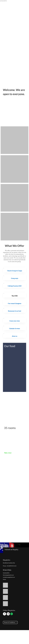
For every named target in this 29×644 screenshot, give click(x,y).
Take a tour (8, 453)
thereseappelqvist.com (8, 575)
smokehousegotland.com (9, 577)
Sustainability (6, 573)
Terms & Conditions (10, 622)
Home (4, 579)
